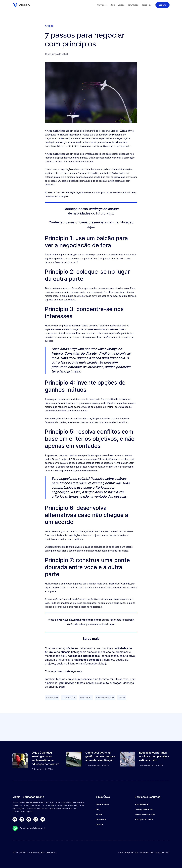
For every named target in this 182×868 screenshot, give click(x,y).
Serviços (101, 5)
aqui (110, 213)
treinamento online (105, 697)
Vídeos (99, 814)
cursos (60, 648)
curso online (52, 697)
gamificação (67, 683)
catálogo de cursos (104, 209)
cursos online (69, 697)
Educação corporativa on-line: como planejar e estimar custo (154, 756)
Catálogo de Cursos (144, 809)
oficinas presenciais (80, 679)
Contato (100, 825)
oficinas (71, 648)
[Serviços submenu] (107, 5)
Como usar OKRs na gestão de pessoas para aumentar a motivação (100, 756)
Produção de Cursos (144, 819)
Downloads (101, 819)
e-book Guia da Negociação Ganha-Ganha (78, 620)
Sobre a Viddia (103, 804)
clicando (107, 624)
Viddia (122, 697)
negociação (54, 131)
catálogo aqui (73, 671)
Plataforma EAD (142, 804)
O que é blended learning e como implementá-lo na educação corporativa (45, 758)
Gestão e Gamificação (145, 814)
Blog (98, 809)
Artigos (49, 26)
